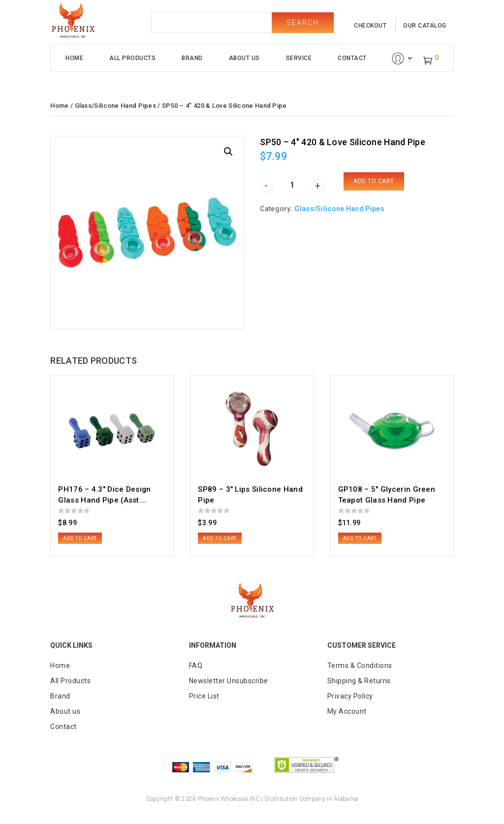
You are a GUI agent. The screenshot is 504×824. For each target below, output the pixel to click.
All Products (132, 58)
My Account (347, 711)
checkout (370, 26)
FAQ (196, 666)
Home (74, 58)
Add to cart (374, 181)
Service (299, 58)
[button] (228, 152)
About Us (244, 58)
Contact (352, 58)
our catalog (425, 26)
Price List (204, 696)
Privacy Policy (350, 696)
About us (65, 711)
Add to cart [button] (80, 538)
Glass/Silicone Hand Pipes (116, 106)
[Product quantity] (292, 185)
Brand (192, 58)
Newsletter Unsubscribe (229, 681)
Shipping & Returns (359, 681)
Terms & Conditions (360, 666)
